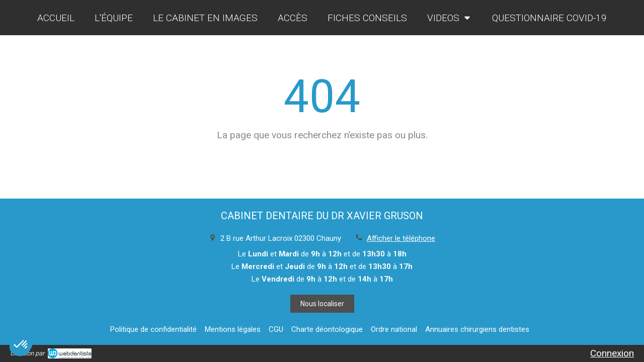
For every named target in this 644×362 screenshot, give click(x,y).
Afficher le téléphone (401, 238)
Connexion (612, 353)
